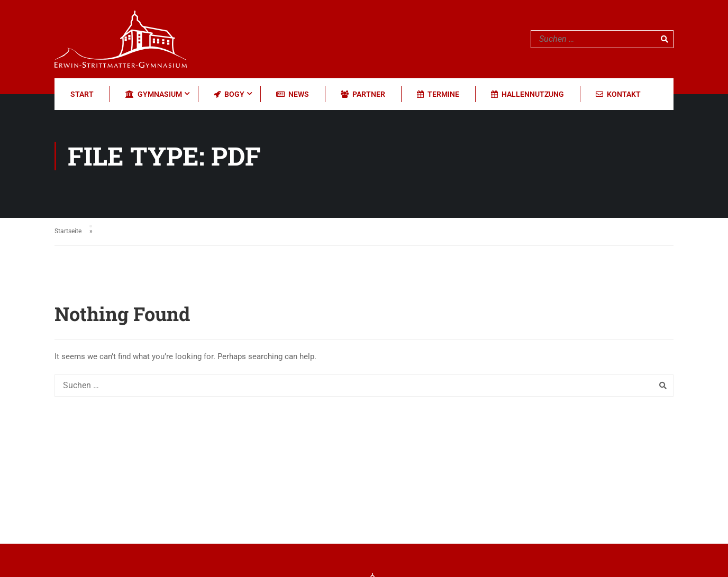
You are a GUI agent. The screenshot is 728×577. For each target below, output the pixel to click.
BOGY (229, 94)
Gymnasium (154, 94)
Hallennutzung (527, 94)
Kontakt (618, 94)
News (293, 94)
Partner (363, 94)
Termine (438, 94)
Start (82, 94)
